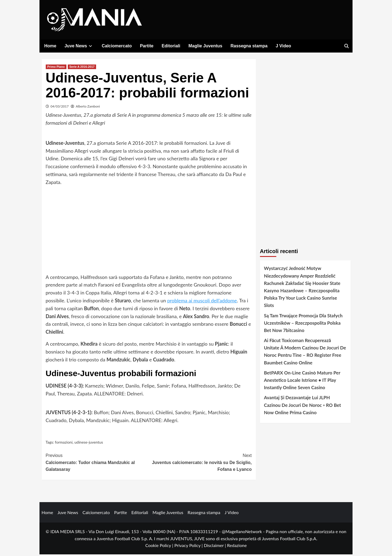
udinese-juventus (89, 443)
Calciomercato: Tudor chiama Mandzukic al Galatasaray (97, 463)
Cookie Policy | (160, 547)
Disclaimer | (215, 547)
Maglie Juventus (205, 46)
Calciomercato (117, 46)
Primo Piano (56, 68)
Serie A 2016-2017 (82, 68)
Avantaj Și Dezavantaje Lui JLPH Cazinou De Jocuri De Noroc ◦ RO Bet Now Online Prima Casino (303, 406)
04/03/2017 (60, 108)
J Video (284, 46)
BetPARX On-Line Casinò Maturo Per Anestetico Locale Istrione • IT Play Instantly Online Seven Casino (302, 382)
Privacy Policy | (189, 547)
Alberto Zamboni (88, 108)
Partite (147, 46)
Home (50, 46)
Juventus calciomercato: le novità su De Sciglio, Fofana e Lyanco (200, 463)
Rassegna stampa (249, 46)
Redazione (237, 547)
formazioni (64, 443)
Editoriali (171, 46)
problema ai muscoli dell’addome (202, 302)
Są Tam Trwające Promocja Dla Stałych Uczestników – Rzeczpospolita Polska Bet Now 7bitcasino (303, 324)
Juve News (79, 46)
